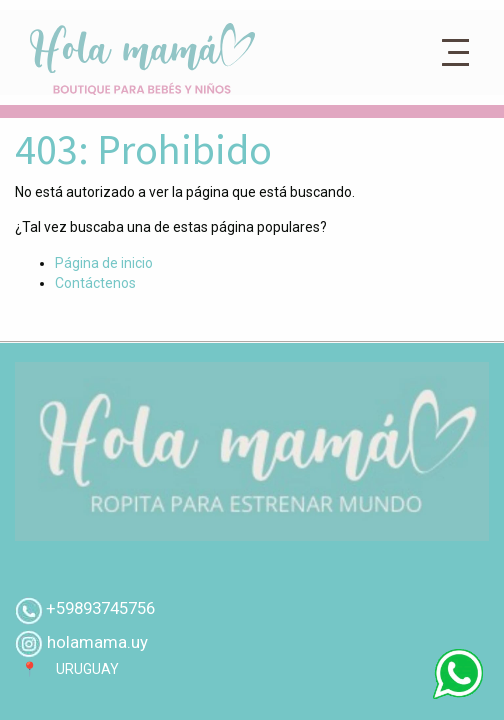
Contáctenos (95, 283)
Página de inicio (104, 263)
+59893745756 (100, 608)
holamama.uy (95, 642)
